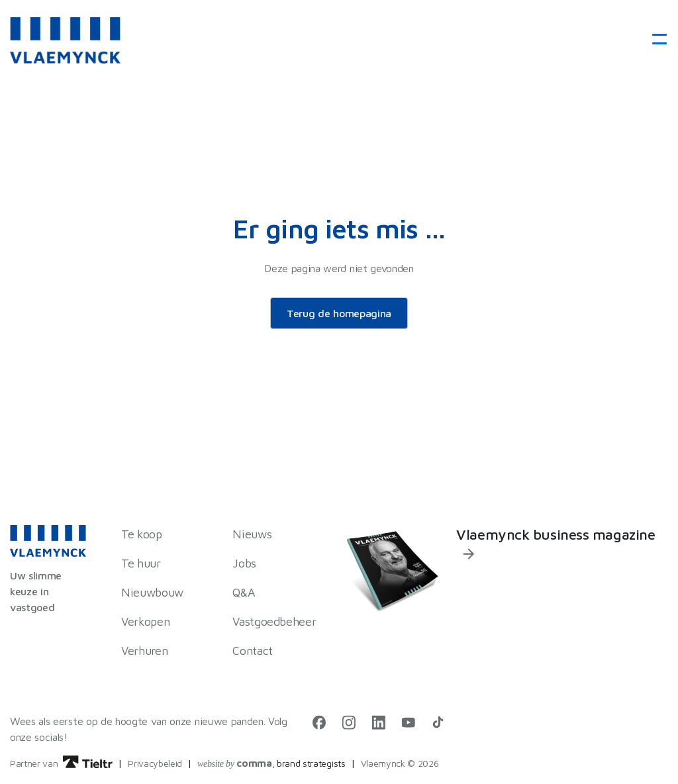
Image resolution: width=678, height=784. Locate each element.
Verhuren (144, 651)
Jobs (244, 563)
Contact (252, 651)
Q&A (244, 592)
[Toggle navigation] (655, 40)
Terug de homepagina (339, 313)
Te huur (141, 563)
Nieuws (252, 534)
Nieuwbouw (152, 592)
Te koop (141, 534)
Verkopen (145, 621)
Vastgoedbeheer (274, 621)
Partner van (61, 763)
